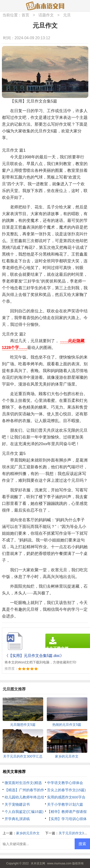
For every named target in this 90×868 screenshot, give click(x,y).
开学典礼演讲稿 (17, 819)
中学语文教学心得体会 (65, 783)
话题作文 (46, 15)
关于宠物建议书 (17, 804)
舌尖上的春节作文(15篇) (66, 790)
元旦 (67, 15)
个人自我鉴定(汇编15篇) (24, 812)
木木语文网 (38, 863)
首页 (25, 15)
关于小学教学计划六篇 (65, 804)
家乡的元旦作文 (28, 833)
